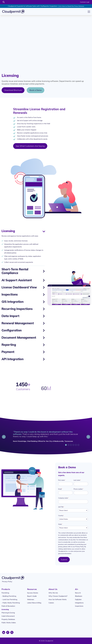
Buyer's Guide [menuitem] (32, 596)
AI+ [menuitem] (77, 589)
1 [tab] (66, 445)
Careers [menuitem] (51, 603)
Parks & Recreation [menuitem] (8, 606)
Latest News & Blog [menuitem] (34, 603)
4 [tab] (74, 445)
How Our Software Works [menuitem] (58, 599)
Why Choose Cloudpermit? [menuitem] (58, 596)
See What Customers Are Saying (30, 146)
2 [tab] (69, 445)
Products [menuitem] (6, 589)
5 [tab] (76, 445)
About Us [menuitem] (53, 589)
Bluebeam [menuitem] (79, 596)
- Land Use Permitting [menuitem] (9, 599)
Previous (4, 437)
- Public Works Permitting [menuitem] (11, 603)
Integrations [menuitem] (79, 603)
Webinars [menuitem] (31, 599)
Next (88, 437)
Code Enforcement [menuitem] (8, 616)
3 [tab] (71, 445)
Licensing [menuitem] (5, 609)
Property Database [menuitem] (8, 619)
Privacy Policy (7, 582)
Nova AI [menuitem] (78, 593)
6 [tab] (79, 445)
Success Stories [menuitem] (33, 593)
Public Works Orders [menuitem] (9, 623)
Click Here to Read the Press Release (71, 6)
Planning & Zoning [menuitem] (8, 613)
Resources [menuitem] (32, 589)
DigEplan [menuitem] (78, 599)
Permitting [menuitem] (5, 593)
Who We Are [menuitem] (53, 593)
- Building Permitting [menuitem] (9, 596)
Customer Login (85, 2)
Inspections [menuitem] (79, 606)
